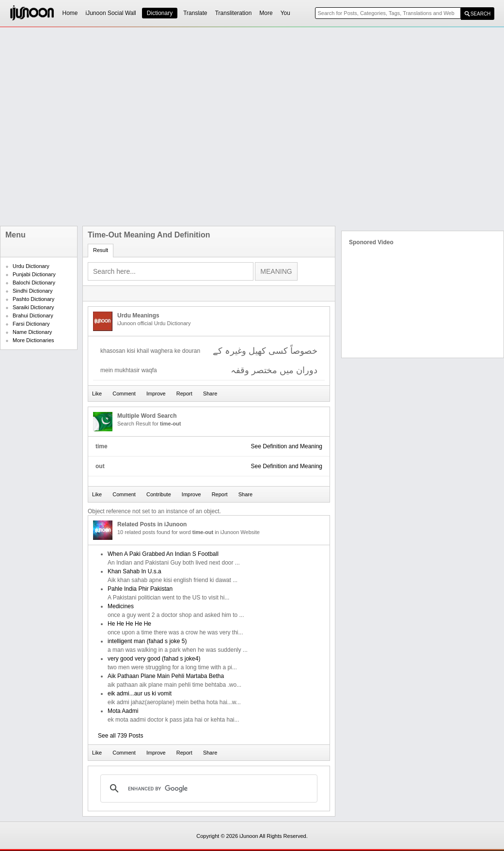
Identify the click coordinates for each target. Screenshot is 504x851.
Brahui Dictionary (33, 315)
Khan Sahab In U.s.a (134, 571)
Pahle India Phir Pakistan (140, 589)
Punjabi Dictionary (34, 274)
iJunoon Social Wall (111, 13)
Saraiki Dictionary (33, 307)
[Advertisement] (111, 126)
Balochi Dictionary (34, 283)
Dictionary (160, 13)
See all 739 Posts (120, 736)
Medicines (121, 606)
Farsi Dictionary (31, 324)
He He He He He (129, 624)
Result (101, 250)
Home (70, 13)
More (266, 13)
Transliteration (234, 13)
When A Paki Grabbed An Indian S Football (163, 554)
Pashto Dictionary (33, 299)
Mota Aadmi (123, 711)
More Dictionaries (33, 340)
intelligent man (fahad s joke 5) (147, 641)
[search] (207, 788)
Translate (195, 13)
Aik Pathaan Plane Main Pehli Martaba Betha (166, 676)
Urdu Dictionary (31, 266)
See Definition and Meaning (287, 446)
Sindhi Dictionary (33, 291)
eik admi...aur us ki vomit (140, 693)
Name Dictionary (32, 332)
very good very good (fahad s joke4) (154, 659)
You (285, 13)
